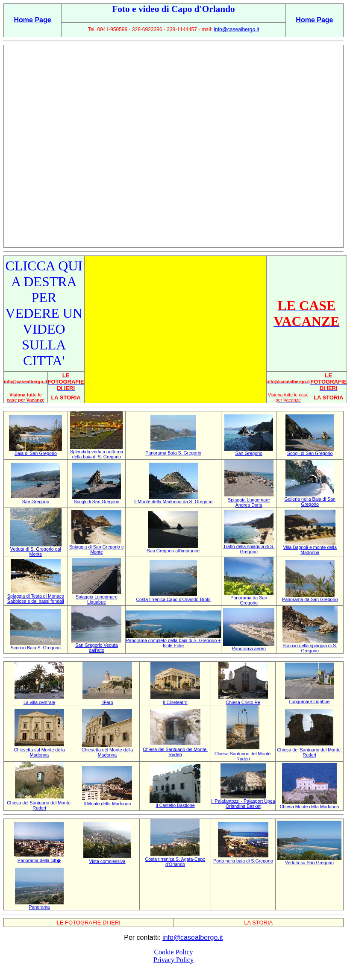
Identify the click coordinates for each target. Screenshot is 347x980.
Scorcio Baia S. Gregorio (36, 648)
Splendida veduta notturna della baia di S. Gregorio (97, 454)
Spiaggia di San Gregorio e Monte (97, 549)
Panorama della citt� (39, 860)
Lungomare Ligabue (310, 701)
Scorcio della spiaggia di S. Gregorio (310, 648)
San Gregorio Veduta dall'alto (97, 648)
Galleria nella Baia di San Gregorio (310, 502)
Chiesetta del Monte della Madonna (107, 752)
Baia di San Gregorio (36, 453)
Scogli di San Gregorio (310, 453)
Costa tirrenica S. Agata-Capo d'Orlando (175, 862)
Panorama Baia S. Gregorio (173, 453)
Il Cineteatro (175, 702)
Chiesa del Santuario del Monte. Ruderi (175, 752)
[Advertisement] (172, 146)
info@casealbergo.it (236, 29)
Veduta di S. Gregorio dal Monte (36, 552)
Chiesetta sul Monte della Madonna (39, 752)
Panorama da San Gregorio (249, 600)
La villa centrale (39, 702)
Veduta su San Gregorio (309, 863)
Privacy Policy (173, 960)
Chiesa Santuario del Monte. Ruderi (243, 756)
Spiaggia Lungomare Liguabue (97, 599)
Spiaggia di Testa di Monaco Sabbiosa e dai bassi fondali (36, 599)
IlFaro (107, 702)
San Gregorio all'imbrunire (173, 551)
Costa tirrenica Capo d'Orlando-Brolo (173, 599)
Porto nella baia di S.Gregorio (243, 861)
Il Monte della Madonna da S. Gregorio (173, 502)
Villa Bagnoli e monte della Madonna (310, 550)
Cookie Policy (173, 952)
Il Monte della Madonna (107, 804)
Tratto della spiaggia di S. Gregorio (249, 549)
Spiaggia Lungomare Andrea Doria (249, 502)
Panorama (39, 907)
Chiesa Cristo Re (243, 702)
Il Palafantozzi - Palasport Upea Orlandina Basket (243, 804)
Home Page (33, 20)
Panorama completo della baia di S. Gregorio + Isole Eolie (173, 643)
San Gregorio (249, 453)
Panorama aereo (249, 648)
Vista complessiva (107, 861)
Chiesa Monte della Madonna (310, 807)
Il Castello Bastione (175, 805)
